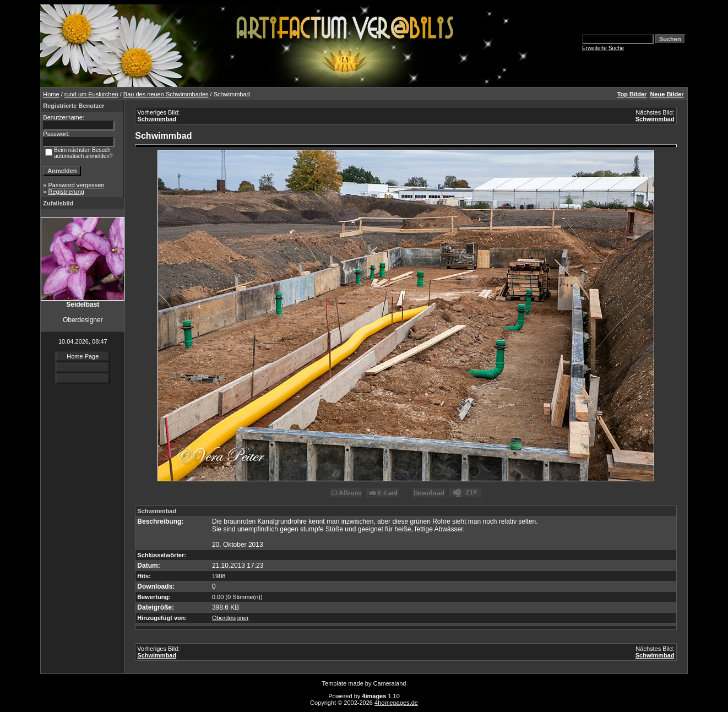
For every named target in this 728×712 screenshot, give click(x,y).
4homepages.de (396, 703)
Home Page (83, 356)
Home (51, 94)
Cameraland (390, 683)
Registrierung (66, 192)
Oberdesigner (230, 618)
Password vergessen (76, 185)
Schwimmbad (157, 119)
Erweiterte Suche (603, 48)
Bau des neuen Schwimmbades (166, 94)
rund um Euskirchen (91, 94)
